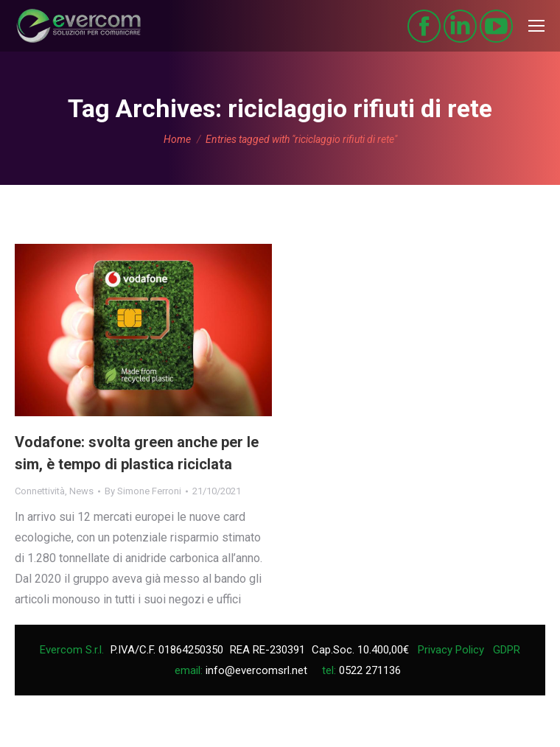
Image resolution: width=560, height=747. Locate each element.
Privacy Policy (451, 650)
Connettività (40, 491)
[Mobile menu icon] (536, 26)
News (81, 491)
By (143, 491)
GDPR (507, 650)
